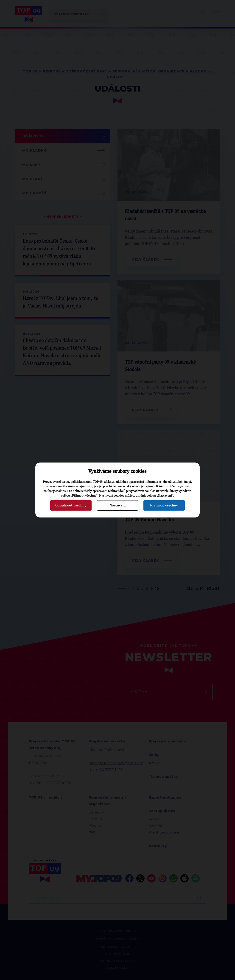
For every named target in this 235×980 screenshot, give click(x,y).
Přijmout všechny (164, 505)
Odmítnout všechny (71, 505)
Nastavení (117, 505)
